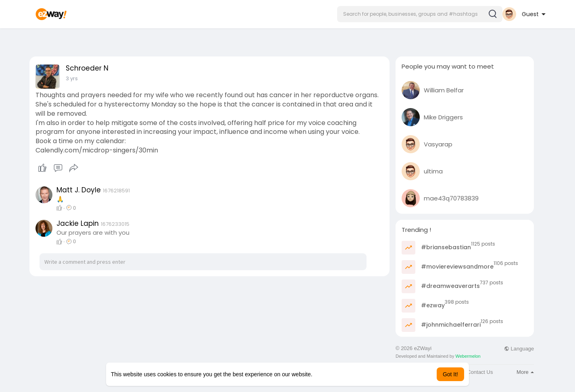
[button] (420, 14)
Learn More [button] (329, 374)
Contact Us (480, 372)
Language (519, 349)
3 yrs (72, 78)
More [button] (525, 372)
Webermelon (468, 356)
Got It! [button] (450, 374)
